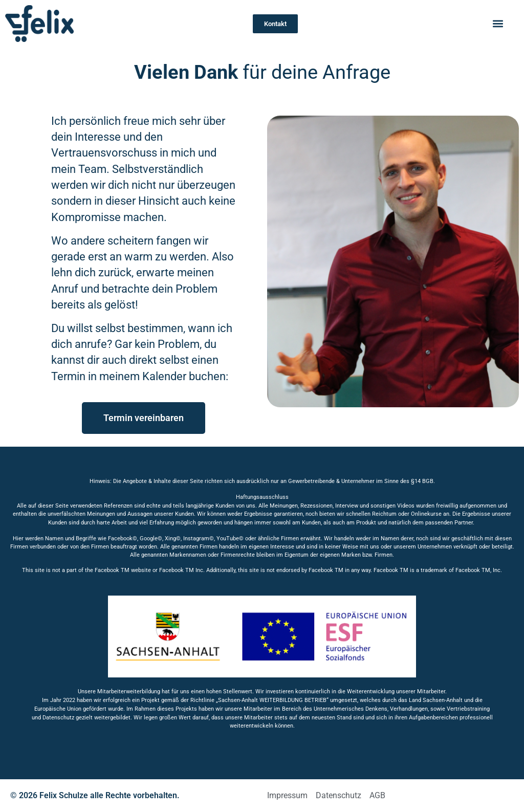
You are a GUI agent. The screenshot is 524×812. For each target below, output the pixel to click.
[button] (498, 24)
